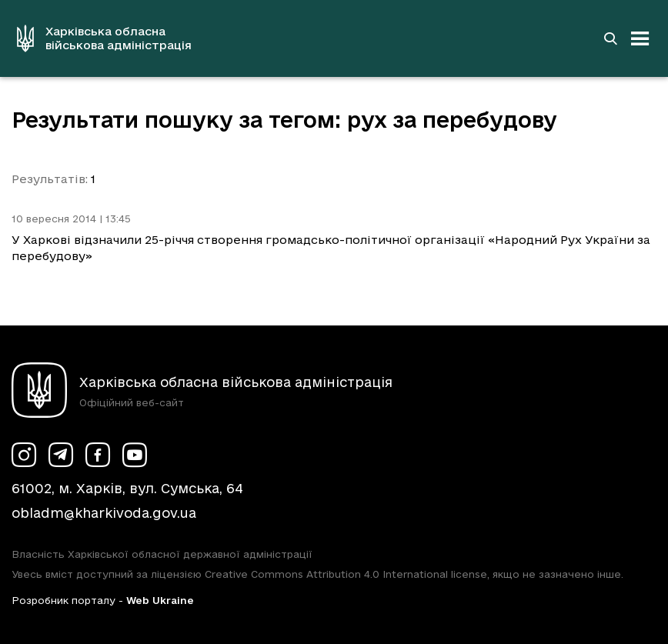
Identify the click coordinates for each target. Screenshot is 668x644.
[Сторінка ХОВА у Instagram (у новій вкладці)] (24, 455)
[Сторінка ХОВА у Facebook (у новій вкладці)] (98, 455)
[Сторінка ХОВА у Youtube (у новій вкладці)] (135, 455)
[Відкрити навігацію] (640, 38)
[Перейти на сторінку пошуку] (610, 38)
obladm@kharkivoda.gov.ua (104, 513)
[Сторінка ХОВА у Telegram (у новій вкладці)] (61, 455)
